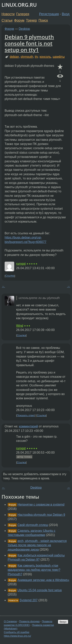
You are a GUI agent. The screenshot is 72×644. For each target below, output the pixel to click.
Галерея (23, 14)
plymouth (27, 57)
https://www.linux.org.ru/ (17, 636)
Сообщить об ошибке (17, 632)
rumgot (21, 264)
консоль (45, 57)
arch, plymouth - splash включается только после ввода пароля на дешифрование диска (37, 545)
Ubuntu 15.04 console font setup (40, 590)
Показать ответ (26, 415)
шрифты (59, 57)
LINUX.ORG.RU (19, 5)
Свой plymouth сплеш (33, 525)
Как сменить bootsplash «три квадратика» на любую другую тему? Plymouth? (34, 570)
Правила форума (29, 621)
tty (36, 57)
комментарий (29, 426)
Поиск (43, 20)
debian (14, 57)
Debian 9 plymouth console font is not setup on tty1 (29, 43)
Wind (20, 326)
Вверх (63, 622)
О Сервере (10, 621)
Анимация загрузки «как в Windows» (43, 580)
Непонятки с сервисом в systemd (41, 505)
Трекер (31, 20)
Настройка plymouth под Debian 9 (41, 515)
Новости (8, 14)
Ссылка (10, 276)
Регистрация (49, 14)
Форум (19, 20)
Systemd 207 (29, 600)
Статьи (7, 20)
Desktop (24, 29)
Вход (66, 14)
